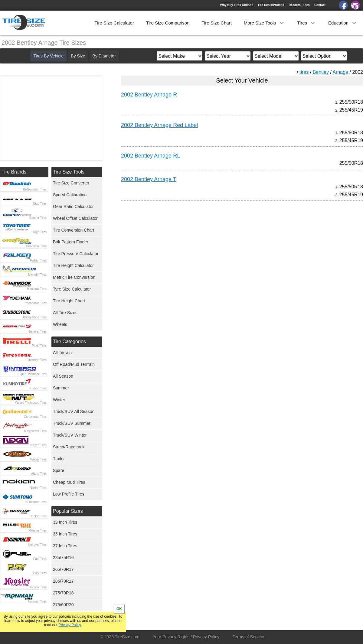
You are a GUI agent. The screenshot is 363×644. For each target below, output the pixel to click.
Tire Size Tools (69, 172)
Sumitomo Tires (36, 502)
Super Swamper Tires (32, 374)
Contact (320, 5)
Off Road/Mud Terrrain (74, 364)
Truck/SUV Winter (70, 435)
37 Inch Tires (65, 546)
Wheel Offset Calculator (75, 218)
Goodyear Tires (36, 246)
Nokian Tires (38, 488)
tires (304, 72)
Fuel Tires (40, 559)
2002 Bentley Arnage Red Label (159, 125)
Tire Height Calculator (73, 265)
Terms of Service (248, 637)
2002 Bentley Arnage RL (150, 156)
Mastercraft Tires (35, 431)
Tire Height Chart (69, 301)
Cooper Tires (38, 218)
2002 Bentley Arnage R (149, 95)
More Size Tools (265, 23)
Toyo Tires (40, 232)
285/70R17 (63, 581)
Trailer (59, 459)
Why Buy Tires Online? (236, 5)
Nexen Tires (39, 445)
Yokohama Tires (36, 303)
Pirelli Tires (39, 346)
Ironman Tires (37, 602)
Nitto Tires (40, 204)
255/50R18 (351, 102)
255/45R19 (351, 110)
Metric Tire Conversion (74, 277)
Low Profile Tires (69, 494)
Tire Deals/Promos (271, 5)
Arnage (340, 72)
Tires (307, 23)
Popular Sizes (68, 511)
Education (343, 23)
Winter (59, 400)
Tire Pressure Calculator (76, 254)
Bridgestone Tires (35, 317)
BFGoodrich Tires (35, 189)
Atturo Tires (39, 474)
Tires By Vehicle (48, 56)
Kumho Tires (38, 388)
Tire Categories (69, 342)
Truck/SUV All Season (74, 411)
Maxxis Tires (38, 459)
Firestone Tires (37, 360)
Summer (61, 388)
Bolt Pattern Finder (71, 242)
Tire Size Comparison (168, 23)
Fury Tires (40, 573)
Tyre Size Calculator (72, 289)
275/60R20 (63, 605)
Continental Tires (35, 417)
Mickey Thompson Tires (31, 403)
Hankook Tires (37, 289)
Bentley (321, 72)
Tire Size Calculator (114, 23)
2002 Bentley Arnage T (149, 179)
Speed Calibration (70, 195)
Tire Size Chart (216, 23)
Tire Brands (14, 172)
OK (119, 609)
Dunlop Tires (38, 516)
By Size (78, 56)
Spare (59, 470)
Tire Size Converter (71, 183)
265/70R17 (63, 569)
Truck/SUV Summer (72, 423)
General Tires (38, 332)
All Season (63, 376)
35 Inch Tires (65, 534)
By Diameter (104, 56)
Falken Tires (38, 260)
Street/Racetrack (69, 447)
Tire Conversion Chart (74, 230)
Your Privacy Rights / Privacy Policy (186, 637)
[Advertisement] (231, 262)
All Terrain (62, 353)
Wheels (60, 324)
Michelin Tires (37, 275)
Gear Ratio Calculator (73, 207)
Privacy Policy (70, 625)
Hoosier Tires (38, 587)
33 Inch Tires (65, 522)
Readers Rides (299, 5)
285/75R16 (63, 558)
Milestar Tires (38, 530)
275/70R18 (63, 593)
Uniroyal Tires (37, 545)
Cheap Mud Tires (69, 482)
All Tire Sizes (65, 313)
